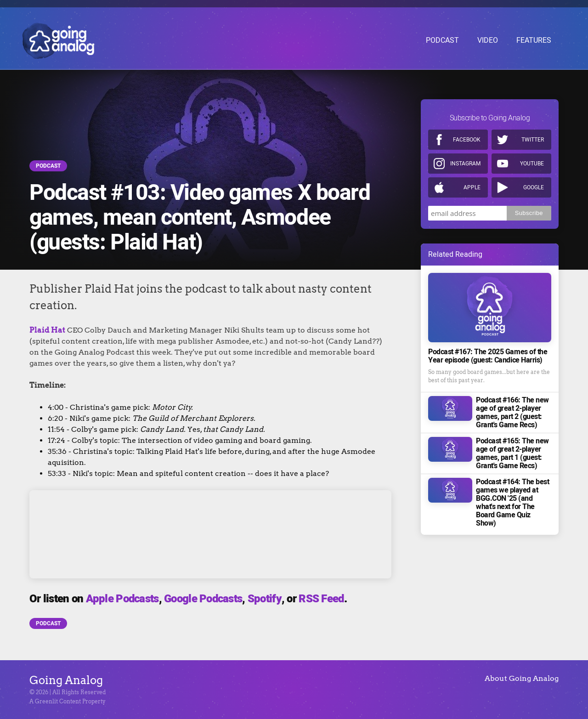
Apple (472, 187)
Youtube (532, 164)
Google (534, 187)
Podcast (48, 166)
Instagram (465, 164)
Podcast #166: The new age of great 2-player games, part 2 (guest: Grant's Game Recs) (512, 413)
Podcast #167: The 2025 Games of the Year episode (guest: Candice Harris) (488, 356)
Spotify (265, 599)
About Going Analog (522, 678)
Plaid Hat (47, 330)
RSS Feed (321, 599)
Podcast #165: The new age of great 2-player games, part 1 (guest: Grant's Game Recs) (512, 453)
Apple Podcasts (122, 599)
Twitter (533, 140)
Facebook (467, 140)
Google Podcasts (203, 599)
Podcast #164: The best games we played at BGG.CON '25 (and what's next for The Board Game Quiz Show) (512, 503)
